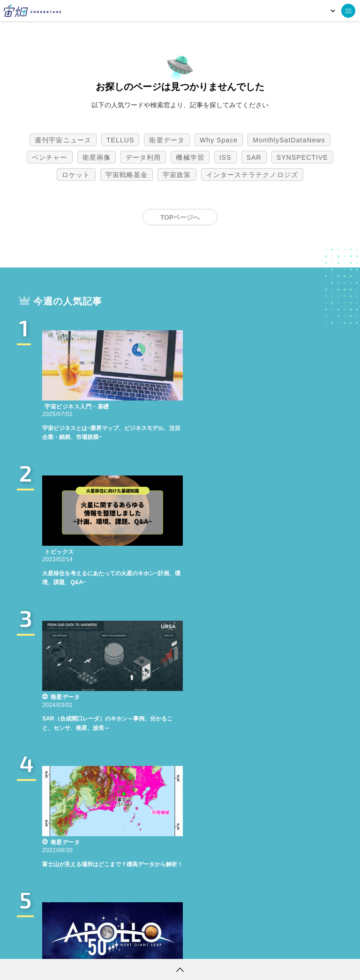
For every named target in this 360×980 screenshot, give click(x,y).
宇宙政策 (177, 175)
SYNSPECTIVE (302, 157)
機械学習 (190, 157)
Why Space (219, 140)
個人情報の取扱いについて (152, 945)
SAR (254, 157)
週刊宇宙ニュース (63, 140)
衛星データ (167, 140)
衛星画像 (97, 157)
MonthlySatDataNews (289, 140)
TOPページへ (180, 217)
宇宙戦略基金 (127, 175)
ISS (225, 157)
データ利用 (143, 157)
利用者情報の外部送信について (230, 945)
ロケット (76, 175)
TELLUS (120, 140)
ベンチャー (50, 157)
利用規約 (102, 945)
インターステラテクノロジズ (252, 175)
